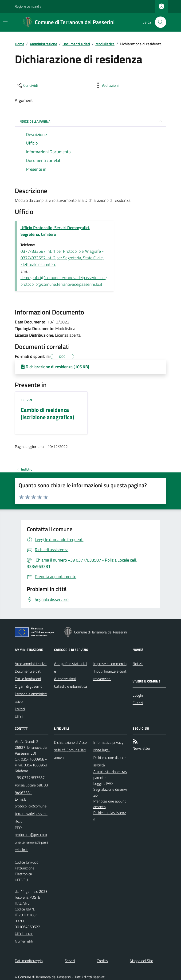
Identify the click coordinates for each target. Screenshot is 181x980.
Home (20, 44)
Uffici (19, 716)
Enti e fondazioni (28, 679)
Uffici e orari (24, 934)
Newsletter (141, 748)
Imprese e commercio (110, 664)
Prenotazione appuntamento (110, 804)
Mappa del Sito (141, 961)
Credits (102, 961)
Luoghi (138, 695)
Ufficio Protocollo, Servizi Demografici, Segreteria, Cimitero (55, 231)
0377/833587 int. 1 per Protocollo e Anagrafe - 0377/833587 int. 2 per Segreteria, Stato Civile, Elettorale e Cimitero (62, 258)
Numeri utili (24, 941)
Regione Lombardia (28, 6)
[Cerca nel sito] (159, 22)
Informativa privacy (108, 742)
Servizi (26, 400)
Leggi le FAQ (103, 783)
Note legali (102, 750)
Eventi (138, 703)
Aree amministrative (31, 664)
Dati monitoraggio (29, 961)
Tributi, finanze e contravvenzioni (110, 675)
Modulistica (105, 44)
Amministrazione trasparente (110, 775)
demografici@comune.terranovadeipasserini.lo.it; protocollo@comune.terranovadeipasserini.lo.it (64, 281)
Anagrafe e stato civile (71, 667)
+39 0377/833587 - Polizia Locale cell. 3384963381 (31, 785)
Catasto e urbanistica (71, 686)
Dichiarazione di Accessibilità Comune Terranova (70, 750)
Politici (20, 709)
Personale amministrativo (31, 698)
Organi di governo (29, 686)
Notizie (138, 664)
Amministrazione (43, 44)
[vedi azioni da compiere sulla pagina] (106, 85)
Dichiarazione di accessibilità (109, 761)
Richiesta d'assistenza (110, 816)
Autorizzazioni (65, 679)
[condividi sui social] (27, 85)
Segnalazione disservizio (110, 792)
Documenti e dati (76, 44)
